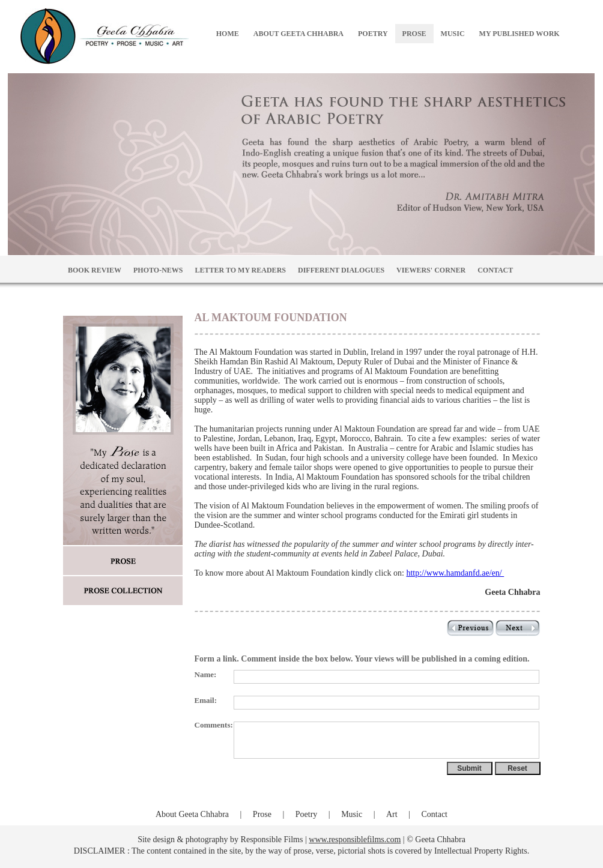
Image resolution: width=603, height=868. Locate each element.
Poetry (307, 814)
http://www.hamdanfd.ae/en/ (455, 573)
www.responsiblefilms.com (355, 839)
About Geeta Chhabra (192, 814)
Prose (262, 814)
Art (392, 814)
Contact (434, 814)
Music (352, 814)
